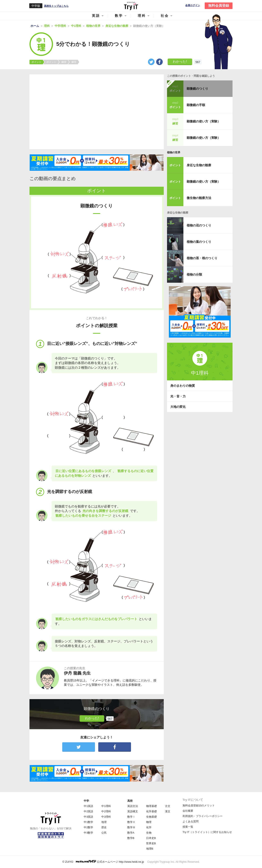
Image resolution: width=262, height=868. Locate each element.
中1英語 (88, 806)
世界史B (151, 843)
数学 (119, 16)
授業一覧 (188, 827)
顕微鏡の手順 (196, 105)
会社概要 (188, 811)
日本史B (151, 838)
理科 (142, 16)
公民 (104, 833)
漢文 (168, 811)
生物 (149, 833)
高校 (130, 801)
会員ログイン (193, 5)
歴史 (104, 827)
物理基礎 (151, 806)
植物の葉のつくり (199, 242)
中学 (86, 801)
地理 (104, 822)
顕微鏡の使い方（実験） (204, 121)
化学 (149, 827)
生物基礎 (151, 817)
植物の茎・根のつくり (202, 258)
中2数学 (88, 827)
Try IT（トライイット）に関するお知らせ (207, 832)
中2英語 (88, 811)
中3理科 (106, 817)
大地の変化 (178, 407)
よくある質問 (191, 821)
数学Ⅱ (131, 822)
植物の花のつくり (199, 225)
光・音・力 (178, 396)
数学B (131, 838)
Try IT (131, 6)
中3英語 (88, 817)
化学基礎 (151, 811)
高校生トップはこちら (56, 6)
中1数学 (88, 822)
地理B (150, 849)
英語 (96, 16)
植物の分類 (194, 274)
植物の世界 (174, 152)
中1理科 (106, 806)
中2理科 (106, 811)
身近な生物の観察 (199, 165)
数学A (131, 833)
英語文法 (133, 806)
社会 (165, 16)
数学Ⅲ (131, 827)
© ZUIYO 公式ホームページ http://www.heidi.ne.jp (103, 862)
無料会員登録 (219, 6)
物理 (149, 822)
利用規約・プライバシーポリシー (203, 816)
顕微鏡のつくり (197, 89)
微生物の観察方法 (199, 198)
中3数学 (88, 833)
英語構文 (133, 811)
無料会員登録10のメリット (199, 805)
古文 (168, 806)
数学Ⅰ (131, 817)
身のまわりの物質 (183, 386)
